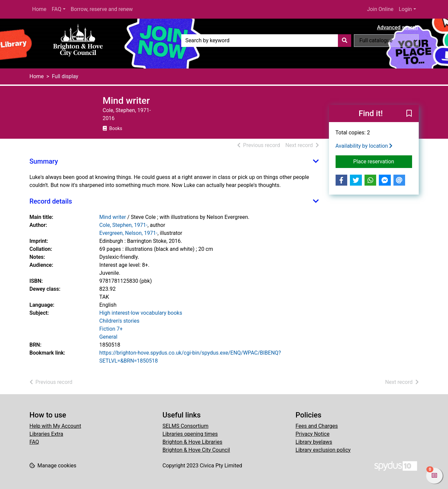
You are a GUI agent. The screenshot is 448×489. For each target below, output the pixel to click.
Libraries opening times (190, 434)
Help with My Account (55, 426)
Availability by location (364, 146)
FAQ (57, 9)
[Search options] (386, 41)
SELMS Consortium (186, 426)
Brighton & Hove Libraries (193, 442)
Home (39, 9)
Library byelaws (314, 442)
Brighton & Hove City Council (196, 450)
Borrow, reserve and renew (102, 9)
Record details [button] (51, 201)
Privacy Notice (313, 434)
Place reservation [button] (383, 161)
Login (405, 9)
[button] (409, 114)
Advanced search (397, 27)
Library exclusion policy (323, 450)
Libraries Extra (46, 434)
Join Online (380, 9)
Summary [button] (44, 161)
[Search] (345, 41)
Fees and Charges (317, 426)
